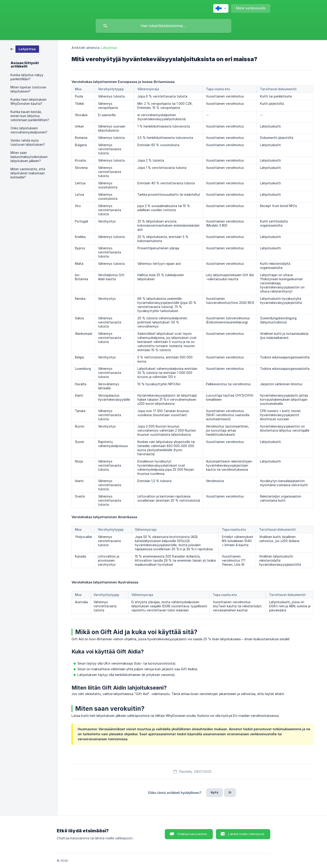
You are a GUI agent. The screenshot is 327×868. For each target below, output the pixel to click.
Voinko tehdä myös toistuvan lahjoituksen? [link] (28, 143)
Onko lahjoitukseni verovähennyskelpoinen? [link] (29, 130)
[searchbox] (163, 26)
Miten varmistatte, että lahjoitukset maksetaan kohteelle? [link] (28, 173)
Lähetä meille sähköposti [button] (246, 834)
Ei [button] (230, 792)
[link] (25, 49)
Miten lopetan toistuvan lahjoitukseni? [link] (28, 89)
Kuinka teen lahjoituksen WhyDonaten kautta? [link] (28, 102)
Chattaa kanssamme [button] (192, 834)
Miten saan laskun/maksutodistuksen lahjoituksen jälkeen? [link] (29, 157)
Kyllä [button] (214, 792)
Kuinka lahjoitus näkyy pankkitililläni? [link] (27, 77)
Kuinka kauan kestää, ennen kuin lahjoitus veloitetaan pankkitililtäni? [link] (30, 116)
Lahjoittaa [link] (109, 48)
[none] (221, 8)
